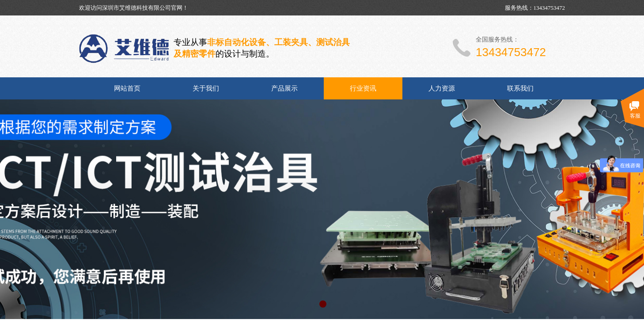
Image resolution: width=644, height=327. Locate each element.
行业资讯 (363, 88)
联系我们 (520, 88)
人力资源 (442, 88)
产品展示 (284, 88)
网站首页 (127, 88)
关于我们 (206, 88)
